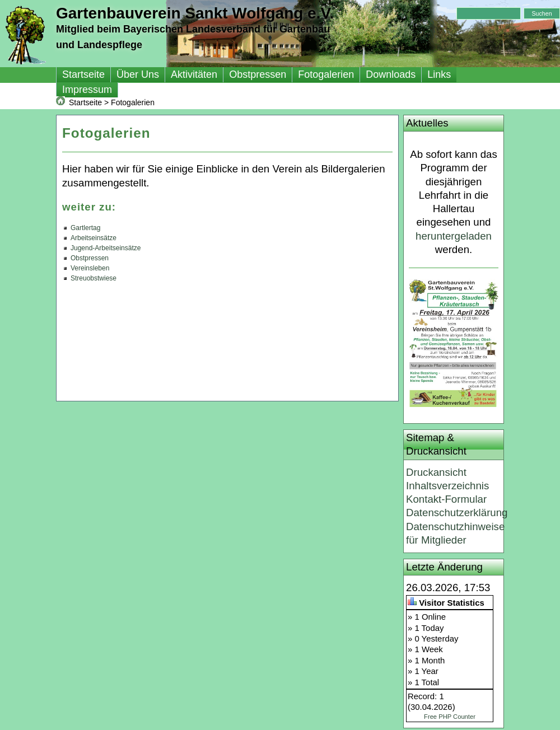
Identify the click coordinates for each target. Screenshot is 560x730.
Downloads (391, 74)
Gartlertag (85, 228)
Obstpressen (258, 74)
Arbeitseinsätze (94, 238)
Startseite (83, 74)
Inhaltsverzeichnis (447, 486)
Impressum (87, 90)
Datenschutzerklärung (457, 513)
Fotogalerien (326, 74)
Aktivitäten (194, 74)
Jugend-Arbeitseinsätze (106, 248)
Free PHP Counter (450, 717)
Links (439, 74)
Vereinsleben (90, 268)
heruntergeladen (454, 236)
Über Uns (138, 74)
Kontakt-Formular (446, 499)
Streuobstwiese (94, 278)
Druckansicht (436, 472)
